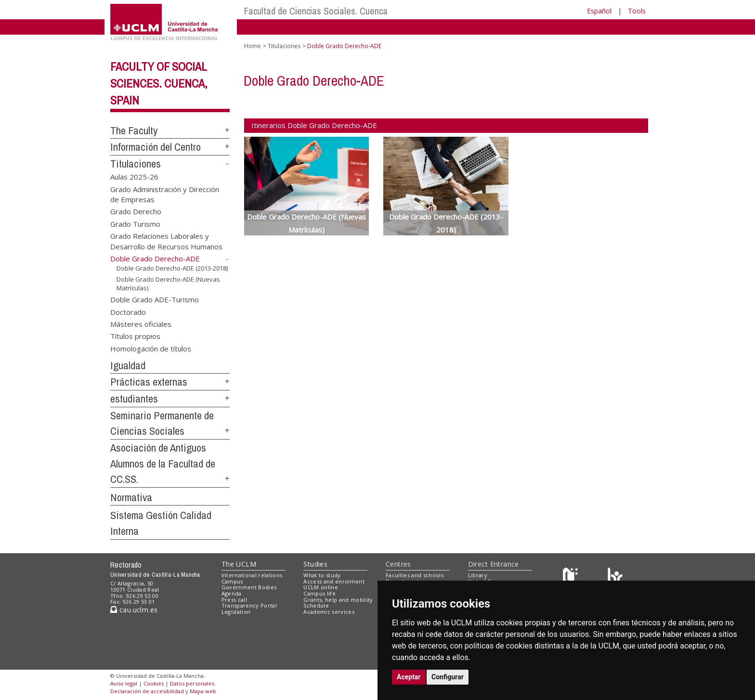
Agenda (232, 593)
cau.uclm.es (134, 610)
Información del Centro (156, 147)
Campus (232, 581)
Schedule (316, 605)
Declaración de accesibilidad (147, 691)
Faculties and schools (415, 575)
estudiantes (134, 399)
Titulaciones (136, 164)
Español (599, 11)
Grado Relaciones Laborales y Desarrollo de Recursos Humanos (166, 241)
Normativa (131, 497)
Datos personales (192, 683)
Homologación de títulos (151, 348)
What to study (322, 575)
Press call (234, 600)
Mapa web (203, 691)
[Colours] (615, 577)
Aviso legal (124, 683)
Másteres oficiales (141, 324)
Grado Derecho (136, 211)
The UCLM (239, 564)
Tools (637, 11)
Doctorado (128, 311)
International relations (252, 575)
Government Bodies (249, 587)
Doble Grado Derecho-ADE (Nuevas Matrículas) (168, 284)
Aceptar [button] (409, 677)
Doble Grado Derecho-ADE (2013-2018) (172, 268)
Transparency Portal (249, 605)
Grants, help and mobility (338, 600)
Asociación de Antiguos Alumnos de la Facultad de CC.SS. (163, 463)
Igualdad (128, 365)
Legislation (236, 612)
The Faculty (134, 130)
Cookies (154, 683)
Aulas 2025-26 (134, 177)
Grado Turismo (135, 223)
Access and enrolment (334, 581)
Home (253, 46)
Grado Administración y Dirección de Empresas (165, 194)
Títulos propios (135, 336)
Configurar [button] (448, 677)
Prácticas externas (149, 382)
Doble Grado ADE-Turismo (155, 299)
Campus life (319, 593)
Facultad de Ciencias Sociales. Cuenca (316, 11)
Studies (315, 564)
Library (478, 575)
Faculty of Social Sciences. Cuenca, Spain (159, 83)
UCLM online (321, 587)
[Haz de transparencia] (572, 577)
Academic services (329, 612)
